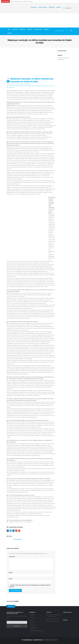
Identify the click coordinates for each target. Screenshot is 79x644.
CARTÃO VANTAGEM (38, 29)
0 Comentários (11, 87)
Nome (11, 573)
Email (11, 579)
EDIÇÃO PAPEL (22, 29)
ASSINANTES (29, 29)
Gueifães (22, 86)
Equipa (32, 620)
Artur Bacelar (16, 84)
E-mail (19, 531)
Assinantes (33, 615)
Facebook (8, 531)
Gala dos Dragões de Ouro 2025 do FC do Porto (22, 1)
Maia (33, 86)
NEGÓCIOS (10, 33)
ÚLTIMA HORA (15, 29)
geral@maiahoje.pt (55, 621)
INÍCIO (9, 29)
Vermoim (53, 86)
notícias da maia (42, 86)
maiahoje (37, 86)
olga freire (48, 86)
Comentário (12, 557)
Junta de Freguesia (28, 86)
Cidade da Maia (11, 86)
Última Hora (29, 84)
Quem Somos (52, 7)
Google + (16, 531)
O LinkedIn (13, 531)
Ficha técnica (34, 7)
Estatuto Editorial (43, 7)
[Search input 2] (62, 31)
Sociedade (23, 84)
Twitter (11, 531)
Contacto (59, 7)
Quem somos (33, 623)
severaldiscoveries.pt (50, 640)
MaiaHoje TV (46, 29)
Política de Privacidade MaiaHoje (37, 631)
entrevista (17, 86)
